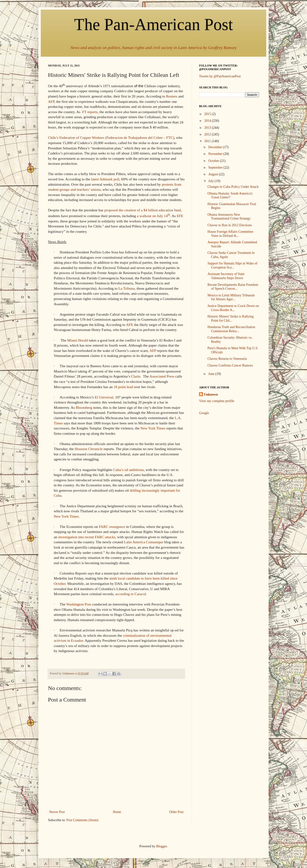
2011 (208, 141)
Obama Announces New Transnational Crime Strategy (229, 217)
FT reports (90, 112)
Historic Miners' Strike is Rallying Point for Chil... (230, 318)
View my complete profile (217, 401)
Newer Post (57, 812)
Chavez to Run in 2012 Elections (230, 225)
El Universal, (104, 397)
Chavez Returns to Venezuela (227, 359)
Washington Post (79, 604)
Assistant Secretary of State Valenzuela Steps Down (226, 276)
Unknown (211, 394)
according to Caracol (130, 594)
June (212, 374)
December (215, 147)
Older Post (177, 812)
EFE (180, 216)
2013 (208, 128)
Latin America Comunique (144, 542)
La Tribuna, (127, 288)
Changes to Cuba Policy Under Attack (233, 187)
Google (204, 413)
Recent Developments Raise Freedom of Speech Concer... (233, 287)
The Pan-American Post (153, 24)
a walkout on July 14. (154, 216)
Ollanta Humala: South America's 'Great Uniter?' (230, 196)
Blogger (161, 846)
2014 (208, 121)
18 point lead (123, 387)
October (214, 161)
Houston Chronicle (89, 449)
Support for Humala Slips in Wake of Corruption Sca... (232, 265)
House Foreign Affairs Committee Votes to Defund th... (230, 234)
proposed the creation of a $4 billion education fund (143, 210)
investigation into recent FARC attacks (87, 537)
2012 (208, 134)
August (213, 174)
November (216, 154)
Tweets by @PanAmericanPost (220, 76)
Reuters (172, 96)
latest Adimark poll (105, 179)
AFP (51, 101)
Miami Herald (78, 340)
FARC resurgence (112, 527)
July (211, 181)
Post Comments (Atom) (82, 820)
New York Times (153, 428)
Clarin (136, 376)
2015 (208, 114)
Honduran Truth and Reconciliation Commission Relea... (231, 329)
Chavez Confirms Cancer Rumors (230, 365)
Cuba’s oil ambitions (128, 470)
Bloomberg (84, 407)
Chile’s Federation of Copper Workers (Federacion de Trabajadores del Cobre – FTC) (111, 138)
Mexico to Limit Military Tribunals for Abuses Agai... (231, 297)
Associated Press (162, 376)
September (216, 168)
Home (117, 812)
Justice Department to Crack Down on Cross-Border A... (233, 308)
